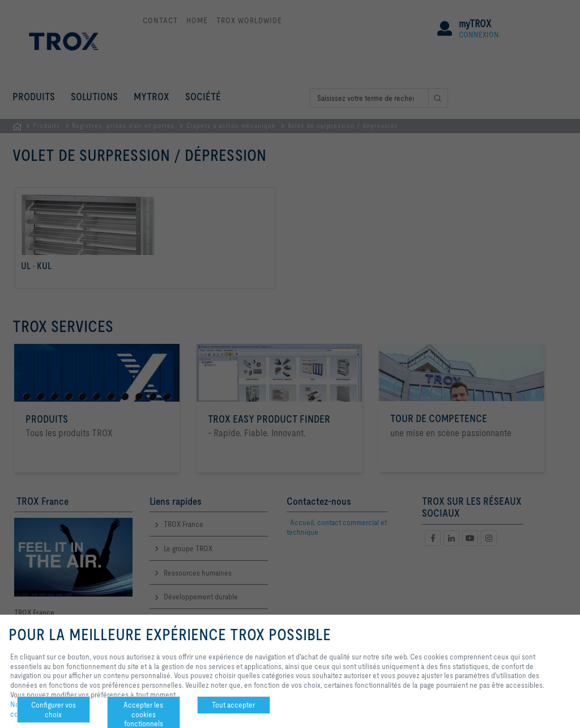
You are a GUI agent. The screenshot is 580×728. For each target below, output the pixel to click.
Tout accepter (233, 705)
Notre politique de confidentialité (38, 709)
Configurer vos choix (54, 710)
